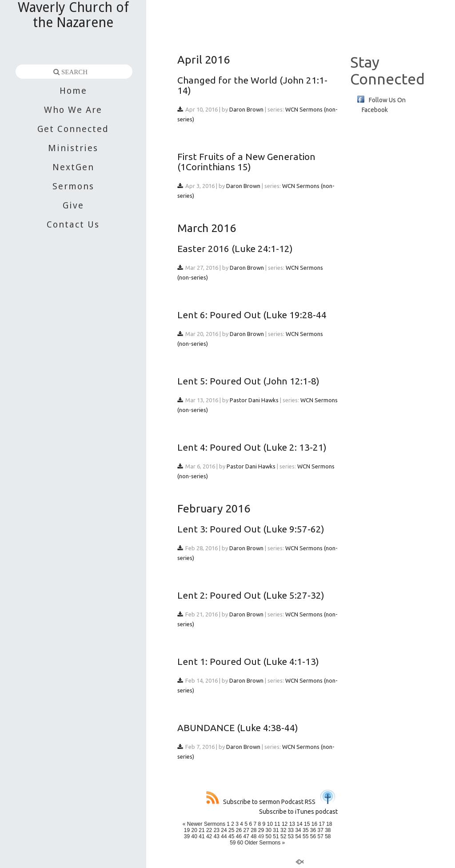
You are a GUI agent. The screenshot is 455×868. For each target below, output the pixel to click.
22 (209, 830)
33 (291, 830)
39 (187, 836)
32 (283, 830)
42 (209, 836)
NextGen (73, 167)
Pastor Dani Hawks (254, 400)
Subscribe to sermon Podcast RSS (261, 802)
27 (246, 830)
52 (283, 836)
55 (305, 836)
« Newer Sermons (204, 824)
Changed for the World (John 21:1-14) (252, 85)
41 (202, 836)
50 (269, 836)
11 (277, 824)
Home (73, 91)
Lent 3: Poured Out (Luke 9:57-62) (251, 529)
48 (253, 836)
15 (307, 824)
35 (305, 830)
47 (246, 836)
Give (73, 205)
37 (320, 830)
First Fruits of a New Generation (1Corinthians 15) (246, 162)
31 (276, 830)
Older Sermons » (265, 843)
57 (320, 836)
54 (298, 836)
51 (276, 836)
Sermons (73, 186)
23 (217, 830)
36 (313, 830)
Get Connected (73, 129)
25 (231, 830)
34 (298, 830)
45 (231, 836)
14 (299, 824)
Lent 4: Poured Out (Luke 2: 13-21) (252, 447)
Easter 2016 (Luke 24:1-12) (235, 248)
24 (224, 830)
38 (328, 830)
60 (240, 843)
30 (269, 830)
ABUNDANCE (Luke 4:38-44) (238, 728)
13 (292, 824)
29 (261, 830)
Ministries (73, 148)
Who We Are (73, 110)
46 (239, 836)
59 (233, 843)
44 (224, 836)
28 (253, 830)
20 (194, 830)
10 (270, 824)
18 (329, 824)
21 (202, 830)
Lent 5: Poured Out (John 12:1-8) (248, 381)
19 (187, 830)
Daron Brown (246, 109)
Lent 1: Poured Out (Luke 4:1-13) (248, 661)
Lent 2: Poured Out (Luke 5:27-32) (251, 595)
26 (239, 830)
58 (328, 836)
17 (321, 824)
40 (194, 836)
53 (291, 836)
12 (285, 824)
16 (314, 824)
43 (217, 836)
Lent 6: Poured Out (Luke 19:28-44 (252, 315)
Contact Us (73, 224)
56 (313, 836)
